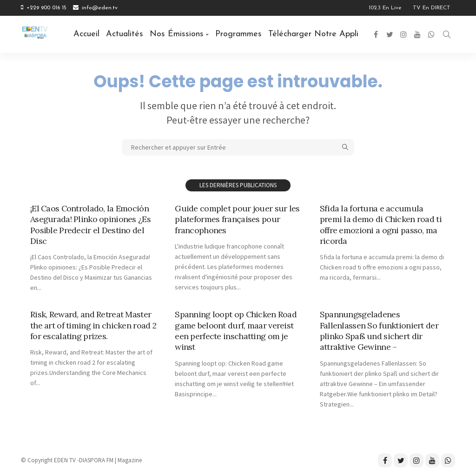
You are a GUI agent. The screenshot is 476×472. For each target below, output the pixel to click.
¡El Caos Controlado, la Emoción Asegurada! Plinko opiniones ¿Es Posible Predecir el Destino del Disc (90, 225)
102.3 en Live (385, 8)
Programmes (238, 34)
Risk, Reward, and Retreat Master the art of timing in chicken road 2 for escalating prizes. (91, 325)
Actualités (125, 34)
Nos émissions (177, 34)
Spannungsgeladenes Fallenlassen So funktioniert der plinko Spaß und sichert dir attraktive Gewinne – (379, 331)
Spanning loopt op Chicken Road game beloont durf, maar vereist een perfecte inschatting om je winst (236, 331)
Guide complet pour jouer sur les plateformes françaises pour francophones (237, 219)
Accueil (86, 34)
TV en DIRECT (432, 8)
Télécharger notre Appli (313, 34)
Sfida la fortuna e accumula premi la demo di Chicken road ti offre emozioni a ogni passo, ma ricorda (381, 225)
